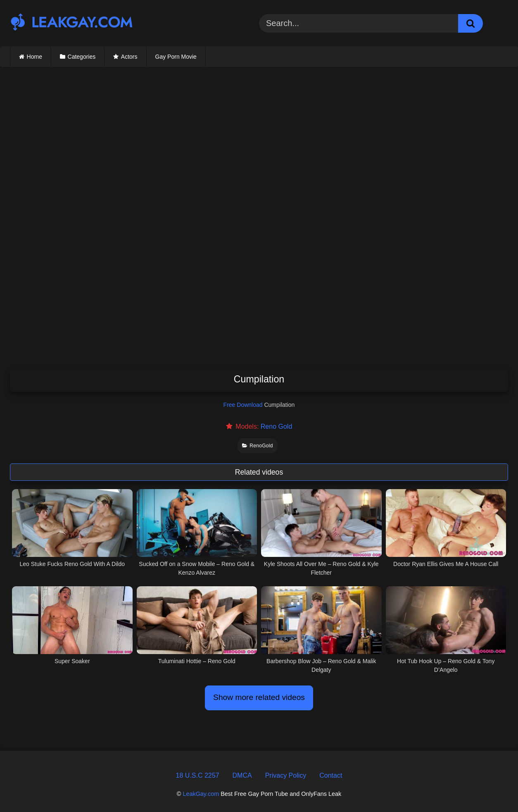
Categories (82, 57)
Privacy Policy (286, 775)
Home (34, 57)
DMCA (242, 775)
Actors (129, 57)
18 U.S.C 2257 (198, 775)
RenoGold (258, 446)
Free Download (243, 405)
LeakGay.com (201, 794)
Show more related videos (259, 697)
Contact (331, 775)
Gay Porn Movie (176, 57)
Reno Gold (277, 426)
